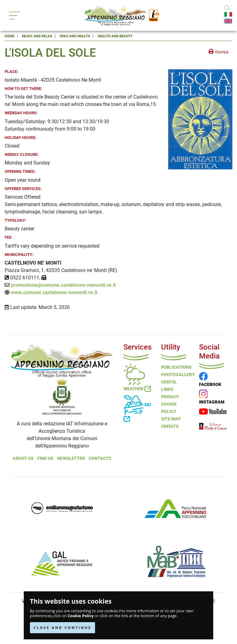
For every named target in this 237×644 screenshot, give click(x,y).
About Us (23, 458)
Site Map (171, 419)
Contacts (100, 458)
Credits (170, 426)
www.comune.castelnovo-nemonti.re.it (54, 292)
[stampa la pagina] (218, 52)
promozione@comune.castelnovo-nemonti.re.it (63, 285)
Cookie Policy (81, 616)
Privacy (170, 397)
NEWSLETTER (71, 458)
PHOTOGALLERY (178, 375)
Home (10, 36)
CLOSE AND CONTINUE (62, 628)
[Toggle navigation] (15, 16)
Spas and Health (75, 36)
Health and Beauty (115, 36)
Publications (176, 367)
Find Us (45, 458)
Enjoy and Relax (37, 36)
